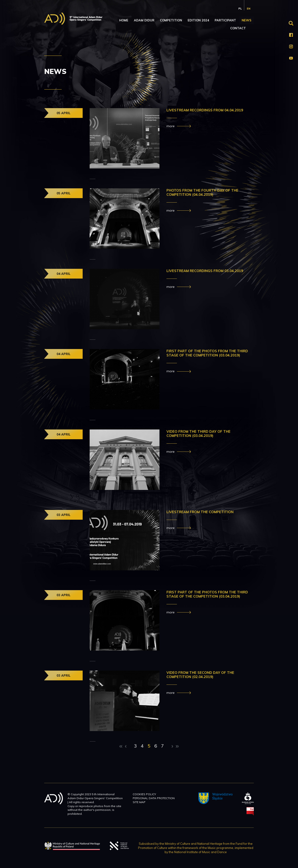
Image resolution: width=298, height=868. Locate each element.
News (247, 20)
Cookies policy (144, 794)
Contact (238, 28)
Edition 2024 (198, 20)
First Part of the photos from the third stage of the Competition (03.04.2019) (207, 594)
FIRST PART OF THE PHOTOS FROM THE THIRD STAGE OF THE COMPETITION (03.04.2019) (207, 353)
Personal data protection (154, 798)
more (171, 126)
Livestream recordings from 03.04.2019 (205, 271)
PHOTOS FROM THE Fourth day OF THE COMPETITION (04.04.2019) (203, 192)
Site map (139, 802)
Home (124, 20)
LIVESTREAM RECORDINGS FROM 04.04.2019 (205, 110)
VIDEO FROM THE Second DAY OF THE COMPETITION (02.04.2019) (200, 675)
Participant (225, 20)
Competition (171, 20)
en (249, 9)
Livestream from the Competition (200, 512)
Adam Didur (144, 20)
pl (240, 9)
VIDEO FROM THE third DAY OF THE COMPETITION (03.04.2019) (199, 434)
